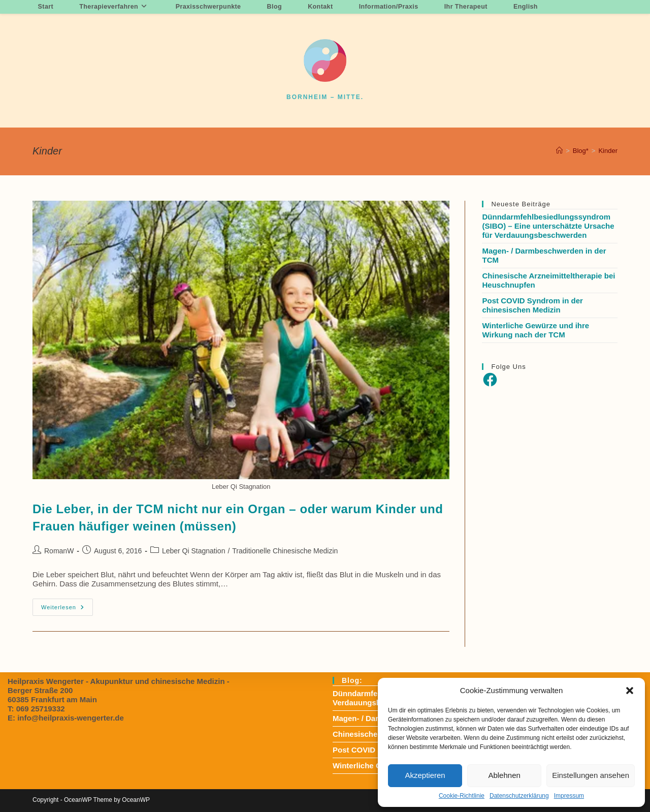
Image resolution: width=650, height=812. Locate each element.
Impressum (569, 796)
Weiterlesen (67, 610)
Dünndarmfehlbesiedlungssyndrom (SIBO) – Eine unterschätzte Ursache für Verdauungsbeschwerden (548, 226)
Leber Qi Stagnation (194, 551)
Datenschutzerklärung (519, 796)
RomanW (59, 551)
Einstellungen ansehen (591, 775)
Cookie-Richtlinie (462, 796)
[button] (630, 691)
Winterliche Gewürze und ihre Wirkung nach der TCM (535, 330)
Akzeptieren (425, 775)
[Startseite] (559, 151)
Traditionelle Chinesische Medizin (285, 551)
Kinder (608, 151)
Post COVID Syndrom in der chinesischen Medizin (532, 305)
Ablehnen (504, 775)
